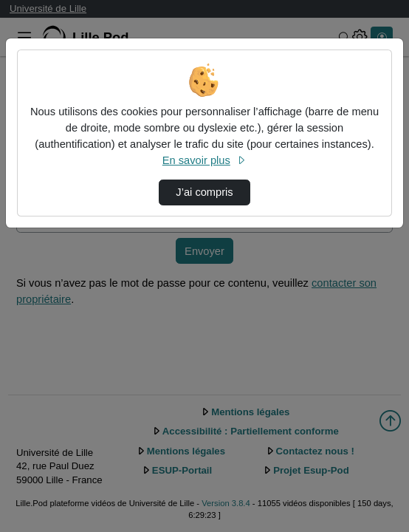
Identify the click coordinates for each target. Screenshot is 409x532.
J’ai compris (204, 192)
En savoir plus (205, 160)
